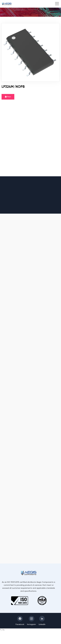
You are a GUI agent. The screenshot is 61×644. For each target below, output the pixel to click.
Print (8, 97)
